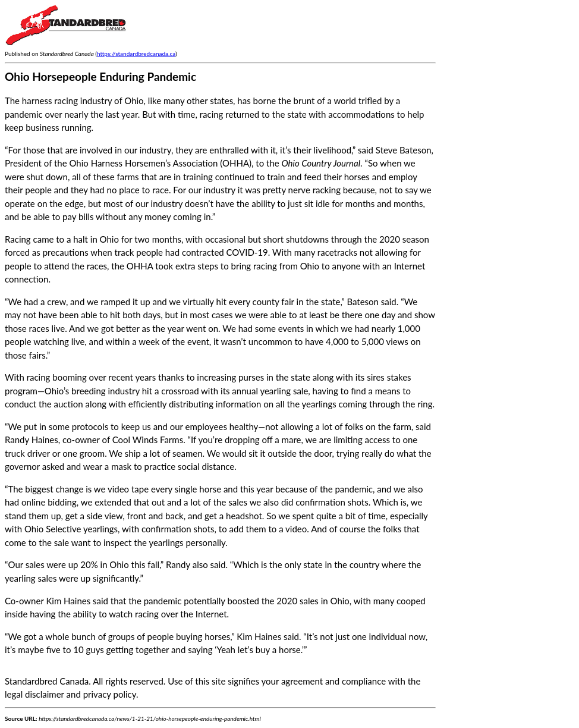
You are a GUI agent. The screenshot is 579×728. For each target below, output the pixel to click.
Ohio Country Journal (321, 163)
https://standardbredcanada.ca (136, 54)
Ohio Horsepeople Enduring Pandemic (100, 76)
